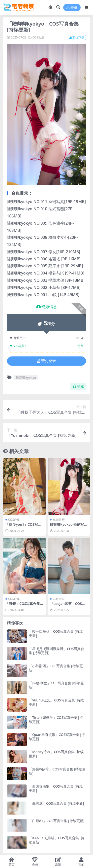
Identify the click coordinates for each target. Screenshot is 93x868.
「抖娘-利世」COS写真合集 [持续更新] (56, 685)
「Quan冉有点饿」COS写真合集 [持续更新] (57, 737)
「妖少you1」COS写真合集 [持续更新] (23, 526)
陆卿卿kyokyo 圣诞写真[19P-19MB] (69, 526)
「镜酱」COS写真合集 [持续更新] (23, 606)
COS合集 (38, 37)
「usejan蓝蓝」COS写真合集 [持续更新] (68, 606)
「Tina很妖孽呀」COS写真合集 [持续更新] (56, 720)
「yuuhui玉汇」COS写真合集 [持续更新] (56, 702)
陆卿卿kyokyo (26, 378)
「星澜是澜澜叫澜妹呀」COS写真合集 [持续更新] (56, 651)
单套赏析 (59, 520)
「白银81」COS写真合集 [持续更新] (57, 821)
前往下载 (77, 37)
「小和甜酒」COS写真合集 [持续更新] (56, 668)
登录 (72, 8)
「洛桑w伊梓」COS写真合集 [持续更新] (57, 771)
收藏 (78, 386)
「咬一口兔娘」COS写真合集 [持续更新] (56, 633)
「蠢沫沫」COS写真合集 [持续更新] (56, 803)
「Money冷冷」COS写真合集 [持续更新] (56, 754)
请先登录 (46, 361)
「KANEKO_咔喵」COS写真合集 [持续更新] (57, 840)
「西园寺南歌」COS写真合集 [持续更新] (56, 788)
